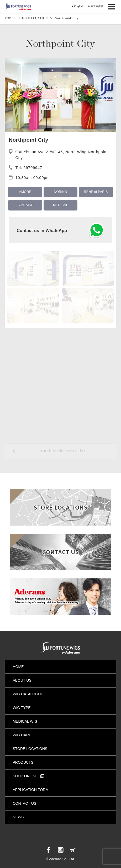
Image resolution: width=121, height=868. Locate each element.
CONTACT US (24, 803)
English (79, 6)
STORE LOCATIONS (30, 749)
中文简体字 (97, 6)
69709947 (33, 168)
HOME (18, 667)
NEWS (18, 817)
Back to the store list (63, 451)
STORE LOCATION (34, 19)
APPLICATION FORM (31, 790)
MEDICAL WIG (25, 721)
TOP (8, 19)
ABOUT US (22, 680)
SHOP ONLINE (28, 776)
